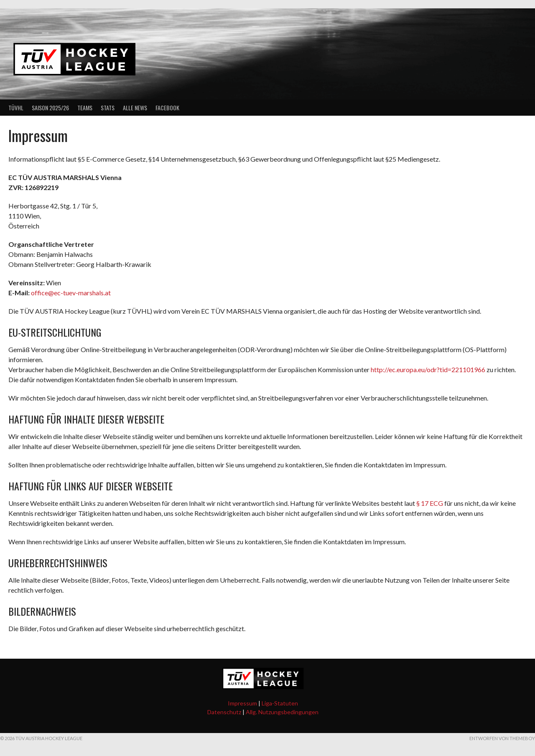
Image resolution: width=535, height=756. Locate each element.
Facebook (167, 108)
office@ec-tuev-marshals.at (71, 293)
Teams (85, 108)
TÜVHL (16, 108)
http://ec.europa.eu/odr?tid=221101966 (428, 369)
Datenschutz (224, 712)
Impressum (242, 703)
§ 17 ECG (430, 503)
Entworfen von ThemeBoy (502, 738)
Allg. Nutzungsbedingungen (282, 712)
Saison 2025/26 (50, 108)
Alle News (135, 108)
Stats (108, 108)
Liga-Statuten (280, 703)
